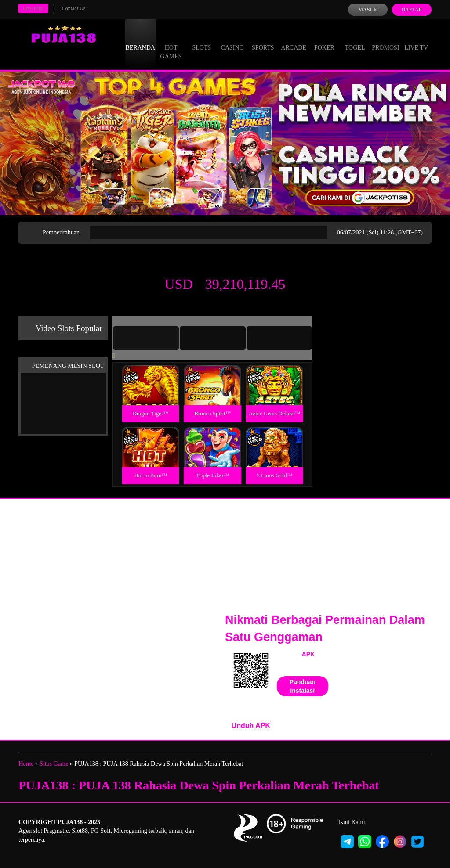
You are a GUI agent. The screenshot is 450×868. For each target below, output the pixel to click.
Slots (201, 40)
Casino (232, 40)
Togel (355, 40)
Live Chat (33, 8)
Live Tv (416, 40)
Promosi (385, 40)
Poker (324, 40)
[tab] (146, 338)
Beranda (141, 40)
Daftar (412, 10)
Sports (263, 40)
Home (26, 764)
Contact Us (74, 8)
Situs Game (54, 764)
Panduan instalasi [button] (303, 686)
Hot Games (171, 44)
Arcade (294, 40)
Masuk (368, 10)
